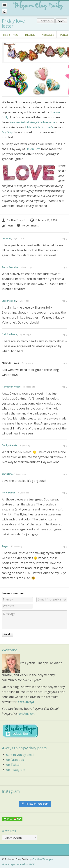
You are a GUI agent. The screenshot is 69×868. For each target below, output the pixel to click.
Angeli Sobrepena (43, 122)
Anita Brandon (10, 267)
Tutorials (30, 35)
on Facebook (15, 760)
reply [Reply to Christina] (65, 474)
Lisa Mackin (9, 301)
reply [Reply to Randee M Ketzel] (65, 387)
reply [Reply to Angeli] (65, 546)
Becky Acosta (10, 445)
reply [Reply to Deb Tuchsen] (65, 334)
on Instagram (16, 770)
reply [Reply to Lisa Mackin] (65, 301)
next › (61, 21)
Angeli (6, 546)
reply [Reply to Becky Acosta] (65, 445)
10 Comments (28, 225)
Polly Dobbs (9, 493)
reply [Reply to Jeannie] (65, 238)
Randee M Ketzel (12, 387)
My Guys (8, 132)
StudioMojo (26, 702)
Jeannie (6, 238)
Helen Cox (33, 149)
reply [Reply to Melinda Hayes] (65, 363)
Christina (7, 474)
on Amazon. (27, 714)
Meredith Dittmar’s (40, 127)
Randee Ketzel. (19, 122)
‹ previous (46, 21)
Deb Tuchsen (9, 334)
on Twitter (14, 765)
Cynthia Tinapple (14, 220)
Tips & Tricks (10, 35)
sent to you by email (20, 755)
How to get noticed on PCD (18, 864)
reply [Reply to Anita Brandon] (65, 267)
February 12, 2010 (43, 220)
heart (10, 225)
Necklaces (48, 35)
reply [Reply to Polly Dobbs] (65, 493)
